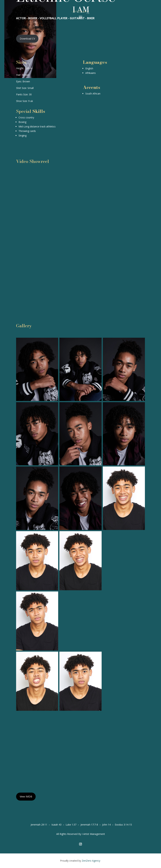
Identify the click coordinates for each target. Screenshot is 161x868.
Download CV (27, 39)
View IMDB (26, 796)
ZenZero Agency (91, 861)
